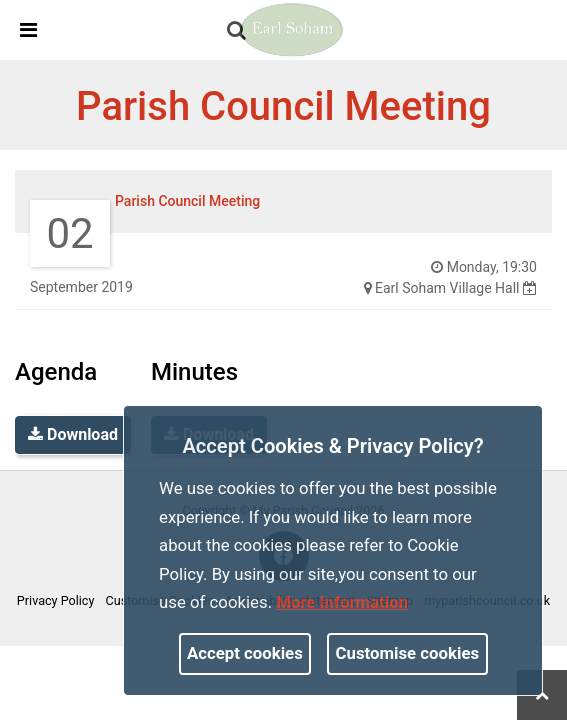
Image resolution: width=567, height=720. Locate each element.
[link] (236, 30)
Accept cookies (245, 653)
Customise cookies (408, 653)
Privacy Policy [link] (56, 600)
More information (342, 602)
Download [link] (73, 434)
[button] (238, 32)
